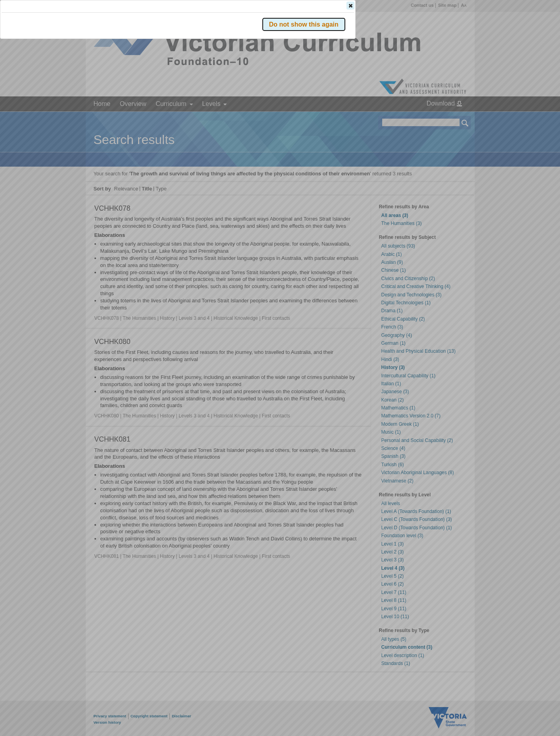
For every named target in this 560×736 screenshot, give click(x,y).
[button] (451, 119)
